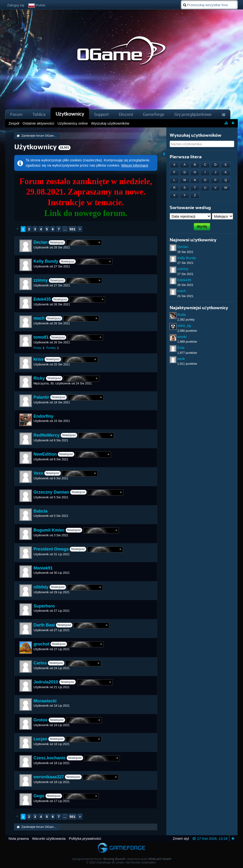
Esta (181, 348)
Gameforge (154, 114)
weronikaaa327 (49, 777)
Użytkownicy (70, 114)
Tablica (39, 114)
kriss (38, 359)
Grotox (40, 720)
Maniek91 (43, 568)
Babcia (40, 511)
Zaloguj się (16, 5)
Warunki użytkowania (49, 838)
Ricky (39, 378)
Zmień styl (181, 838)
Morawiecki (45, 701)
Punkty (51, 348)
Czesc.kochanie (49, 758)
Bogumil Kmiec (49, 530)
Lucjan (40, 739)
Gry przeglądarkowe (193, 114)
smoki (182, 337)
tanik (181, 359)
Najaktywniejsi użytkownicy (199, 308)
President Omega (51, 549)
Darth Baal (44, 625)
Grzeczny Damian (51, 492)
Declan (40, 242)
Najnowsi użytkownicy (193, 240)
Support (101, 114)
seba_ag (184, 325)
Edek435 (42, 299)
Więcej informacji (135, 165)
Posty (37, 348)
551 (72, 229)
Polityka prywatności (85, 838)
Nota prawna (19, 838)
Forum (16, 114)
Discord (126, 114)
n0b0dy (41, 587)
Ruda (182, 315)
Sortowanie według (190, 208)
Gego (39, 796)
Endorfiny (43, 416)
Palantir (41, 397)
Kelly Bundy (46, 261)
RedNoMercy (47, 435)
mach (39, 318)
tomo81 (41, 337)
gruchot (41, 644)
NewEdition (45, 454)
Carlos (40, 663)
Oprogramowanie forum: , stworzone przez (121, 859)
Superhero (44, 606)
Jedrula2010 (46, 682)
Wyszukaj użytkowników (196, 135)
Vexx (38, 473)
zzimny (41, 280)
